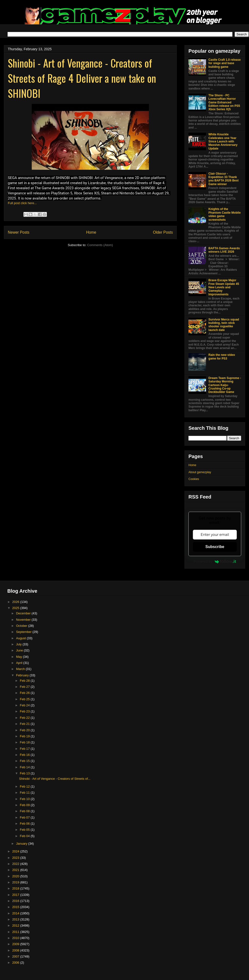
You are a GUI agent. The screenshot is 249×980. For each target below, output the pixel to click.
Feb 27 (25, 687)
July (19, 644)
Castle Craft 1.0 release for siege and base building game (225, 63)
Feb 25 (25, 699)
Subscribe (215, 547)
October (22, 626)
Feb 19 (25, 736)
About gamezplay (200, 472)
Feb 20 (25, 730)
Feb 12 (25, 786)
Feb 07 (25, 817)
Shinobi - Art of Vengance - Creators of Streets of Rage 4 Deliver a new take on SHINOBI (82, 78)
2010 (16, 938)
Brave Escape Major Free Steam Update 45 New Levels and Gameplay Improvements (224, 287)
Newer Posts (19, 232)
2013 (16, 919)
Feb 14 (25, 767)
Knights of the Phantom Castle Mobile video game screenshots (225, 214)
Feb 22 (25, 718)
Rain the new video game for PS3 (222, 357)
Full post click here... (22, 203)
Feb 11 (25, 793)
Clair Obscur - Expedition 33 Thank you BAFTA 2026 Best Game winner (223, 179)
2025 (16, 608)
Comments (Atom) (100, 245)
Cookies (194, 479)
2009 (16, 944)
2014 (16, 913)
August (21, 638)
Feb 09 (25, 805)
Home (91, 232)
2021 (16, 870)
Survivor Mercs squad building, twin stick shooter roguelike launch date (224, 325)
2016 (16, 901)
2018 (16, 888)
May (20, 657)
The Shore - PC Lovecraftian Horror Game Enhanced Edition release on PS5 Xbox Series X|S (224, 102)
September (24, 632)
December (24, 613)
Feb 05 (25, 830)
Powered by (215, 561)
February (23, 675)
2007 (16, 956)
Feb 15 (25, 761)
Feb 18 (25, 742)
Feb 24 (25, 705)
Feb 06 (25, 824)
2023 (16, 858)
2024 (16, 851)
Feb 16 (25, 755)
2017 (16, 895)
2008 (16, 950)
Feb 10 (25, 799)
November (24, 620)
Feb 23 (25, 711)
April (20, 663)
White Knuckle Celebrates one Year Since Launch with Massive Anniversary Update (223, 141)
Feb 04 (25, 836)
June (20, 650)
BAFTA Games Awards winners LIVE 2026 (224, 250)
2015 (16, 907)
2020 (16, 876)
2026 (16, 602)
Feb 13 (25, 773)
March (21, 669)
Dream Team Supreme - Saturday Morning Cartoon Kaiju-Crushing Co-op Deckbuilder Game (225, 385)
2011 (16, 932)
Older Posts (163, 232)
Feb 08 (25, 811)
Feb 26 (25, 693)
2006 (16, 963)
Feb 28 (25, 681)
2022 (16, 864)
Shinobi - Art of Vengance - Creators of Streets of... (55, 779)
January (22, 844)
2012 (16, 925)
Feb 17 (25, 749)
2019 (16, 882)
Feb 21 (25, 724)
